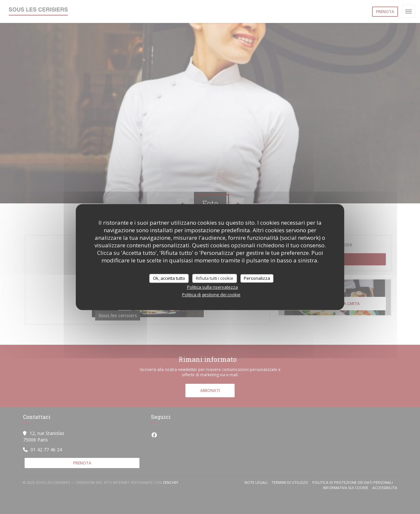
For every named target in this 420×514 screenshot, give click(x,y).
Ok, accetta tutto (169, 278)
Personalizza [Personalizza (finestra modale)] (257, 278)
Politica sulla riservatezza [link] (212, 287)
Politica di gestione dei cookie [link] (211, 295)
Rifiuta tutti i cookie (215, 278)
